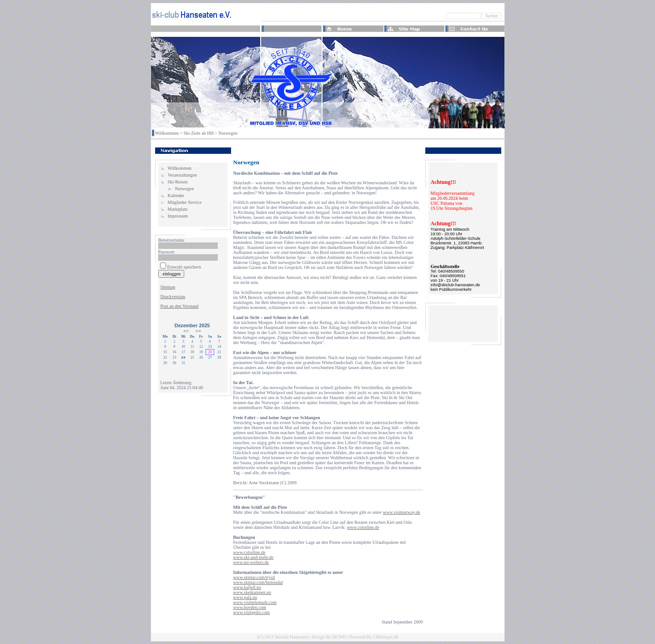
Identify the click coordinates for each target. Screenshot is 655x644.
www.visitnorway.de (402, 512)
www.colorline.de (363, 527)
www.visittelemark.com (255, 602)
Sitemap (168, 287)
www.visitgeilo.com (252, 612)
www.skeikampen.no (252, 592)
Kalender (176, 195)
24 (183, 357)
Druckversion (173, 297)
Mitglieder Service (185, 202)
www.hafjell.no (247, 587)
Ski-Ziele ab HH (199, 133)
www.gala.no (245, 597)
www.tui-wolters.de (251, 562)
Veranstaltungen (182, 175)
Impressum (178, 216)
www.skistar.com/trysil (254, 577)
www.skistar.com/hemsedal (258, 582)
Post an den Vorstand (180, 306)
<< (186, 331)
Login (166, 373)
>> (198, 331)
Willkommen (167, 133)
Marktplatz (178, 209)
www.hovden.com (250, 607)
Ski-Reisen (178, 182)
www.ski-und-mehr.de (254, 557)
